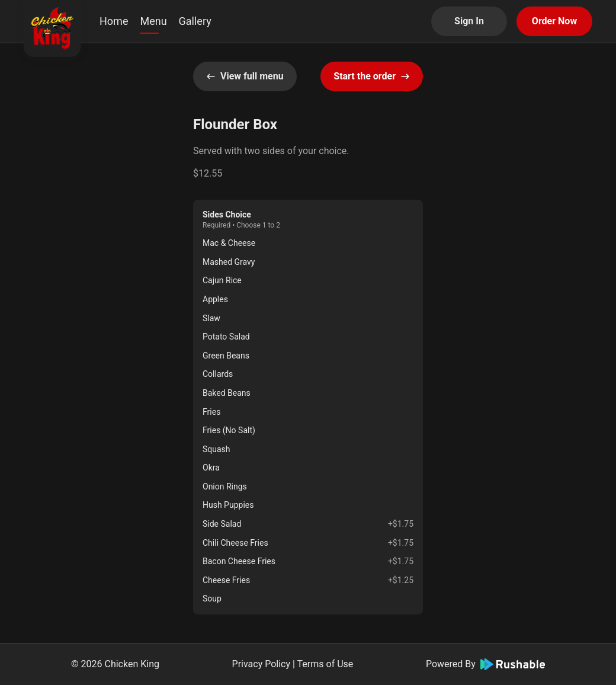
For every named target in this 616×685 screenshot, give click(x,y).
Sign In (469, 21)
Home (114, 21)
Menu (153, 21)
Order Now (554, 21)
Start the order (372, 76)
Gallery (195, 21)
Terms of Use (325, 664)
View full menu (245, 76)
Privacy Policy (262, 664)
